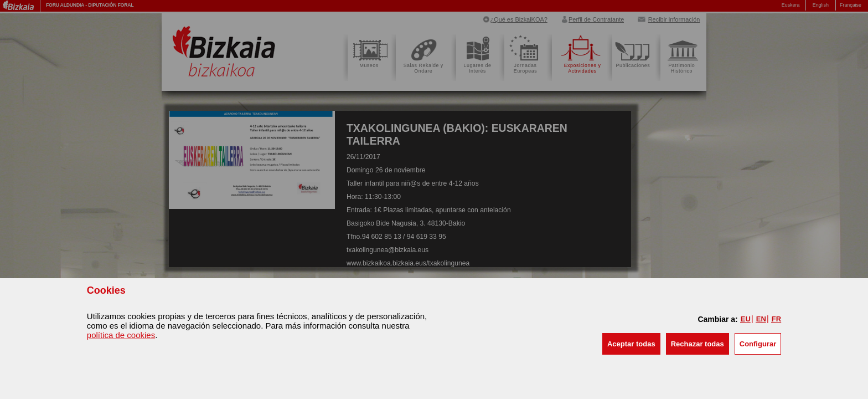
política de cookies (121, 335)
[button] (631, 344)
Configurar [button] (758, 344)
